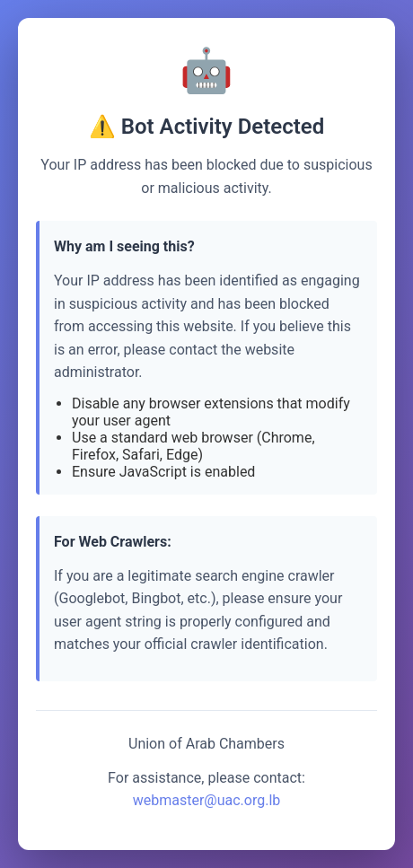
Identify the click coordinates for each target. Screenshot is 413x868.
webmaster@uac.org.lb (207, 800)
